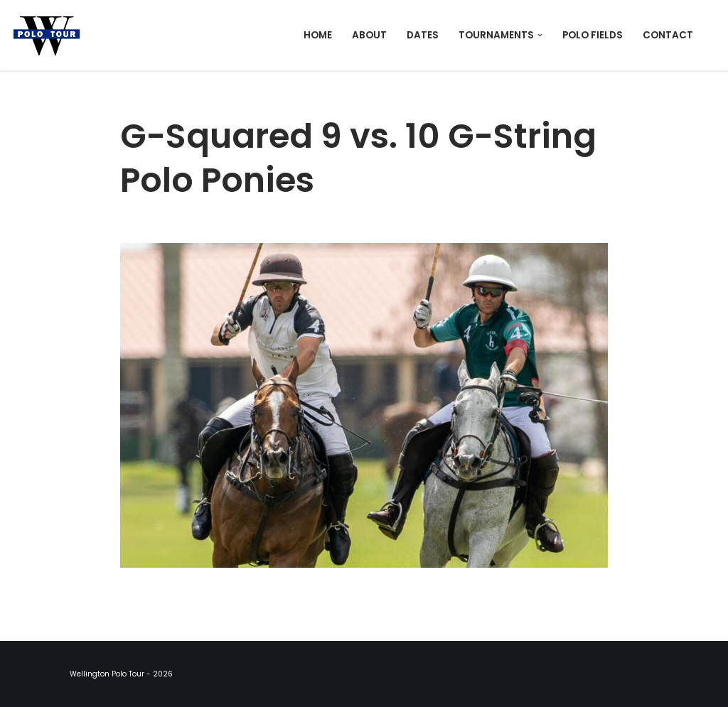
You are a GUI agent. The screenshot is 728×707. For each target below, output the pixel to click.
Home (318, 35)
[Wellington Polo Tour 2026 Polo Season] (50, 35)
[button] (540, 35)
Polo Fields (593, 35)
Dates (423, 35)
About (369, 35)
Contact (668, 35)
